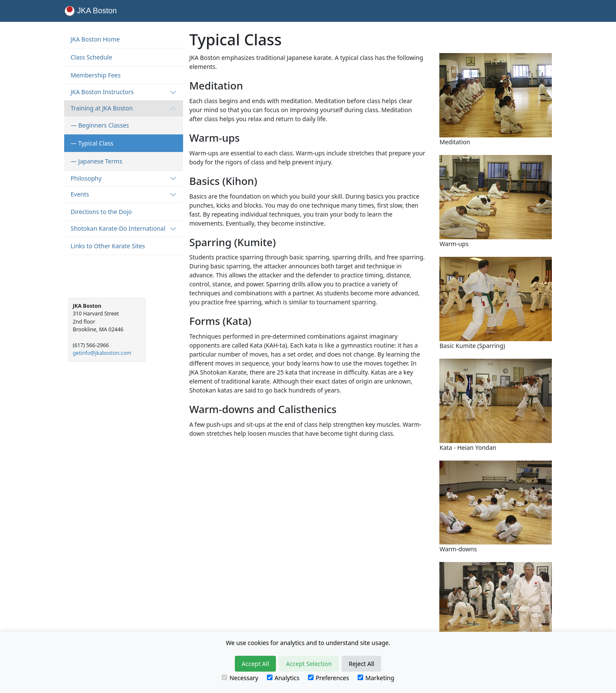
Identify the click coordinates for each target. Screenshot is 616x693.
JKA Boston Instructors (124, 92)
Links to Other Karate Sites (108, 246)
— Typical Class (92, 143)
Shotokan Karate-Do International (124, 228)
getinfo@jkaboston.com (102, 353)
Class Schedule (91, 57)
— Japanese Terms (96, 161)
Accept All (255, 664)
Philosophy (124, 178)
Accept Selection (309, 664)
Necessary (240, 678)
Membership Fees (96, 75)
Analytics (283, 678)
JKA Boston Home (95, 39)
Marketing (376, 678)
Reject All (361, 664)
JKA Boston (90, 11)
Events (124, 194)
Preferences (329, 678)
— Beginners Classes (100, 125)
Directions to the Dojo (101, 212)
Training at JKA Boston (124, 108)
